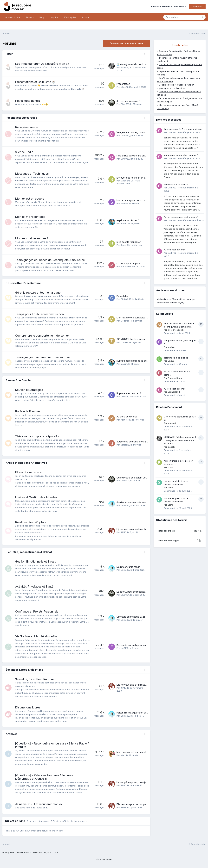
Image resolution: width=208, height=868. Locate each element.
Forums (30, 17)
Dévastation (123, 296)
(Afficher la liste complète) (75, 821)
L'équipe (54, 17)
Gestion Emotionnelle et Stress (36, 561)
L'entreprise (70, 17)
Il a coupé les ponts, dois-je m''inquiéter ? (139, 782)
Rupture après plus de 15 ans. (132, 361)
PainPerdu (126, 420)
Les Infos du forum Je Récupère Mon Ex (42, 64)
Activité (86, 17)
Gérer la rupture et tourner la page (38, 293)
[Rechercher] (181, 17)
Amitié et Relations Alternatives (26, 463)
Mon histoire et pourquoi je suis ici (135, 318)
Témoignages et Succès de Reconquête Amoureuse (50, 260)
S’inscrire (197, 6)
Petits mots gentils (27, 101)
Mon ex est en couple (30, 199)
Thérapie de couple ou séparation (38, 436)
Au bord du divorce (127, 417)
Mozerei (125, 321)
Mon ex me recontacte (30, 217)
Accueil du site (13, 17)
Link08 (171, 361)
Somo (171, 488)
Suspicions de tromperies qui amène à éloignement (144, 442)
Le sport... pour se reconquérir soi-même (138, 592)
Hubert (173, 303)
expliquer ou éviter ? (128, 220)
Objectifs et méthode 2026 (131, 617)
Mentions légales (42, 852)
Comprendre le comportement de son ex (42, 336)
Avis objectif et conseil (175, 250)
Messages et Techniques (32, 174)
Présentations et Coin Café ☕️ (35, 82)
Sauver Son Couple (18, 380)
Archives (12, 734)
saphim (124, 204)
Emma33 (125, 506)
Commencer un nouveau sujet (127, 43)
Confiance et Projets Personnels (37, 611)
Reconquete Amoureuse (21, 118)
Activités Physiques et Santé (34, 586)
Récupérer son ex (27, 127)
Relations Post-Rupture (31, 522)
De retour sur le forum (128, 567)
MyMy (181, 303)
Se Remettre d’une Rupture (23, 283)
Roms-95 (125, 245)
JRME (9, 54)
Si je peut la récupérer (129, 242)
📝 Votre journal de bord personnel (136, 64)
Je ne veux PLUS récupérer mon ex (39, 804)
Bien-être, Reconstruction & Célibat (29, 552)
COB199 (125, 397)
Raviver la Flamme (27, 411)
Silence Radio (24, 152)
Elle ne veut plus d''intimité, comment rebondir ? (142, 685)
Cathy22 (125, 136)
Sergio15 (125, 445)
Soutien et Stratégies (29, 390)
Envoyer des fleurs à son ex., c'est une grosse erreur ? (146, 178)
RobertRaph (163, 303)
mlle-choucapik (176, 330)
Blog (42, 17)
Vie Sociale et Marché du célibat (37, 636)
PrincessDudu (128, 267)
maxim (124, 223)
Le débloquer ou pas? (128, 263)
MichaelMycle (164, 299)
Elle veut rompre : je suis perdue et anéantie (140, 804)
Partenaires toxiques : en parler (133, 713)
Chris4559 (126, 299)
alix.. (123, 755)
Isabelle (124, 67)
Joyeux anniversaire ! (128, 101)
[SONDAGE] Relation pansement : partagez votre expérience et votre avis (180, 440)
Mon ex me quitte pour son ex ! (133, 200)
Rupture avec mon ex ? (129, 393)
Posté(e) (189, 132)
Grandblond (174, 392)
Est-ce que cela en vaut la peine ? (181, 217)
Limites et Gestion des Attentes (36, 497)
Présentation (123, 84)
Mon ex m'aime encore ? (32, 238)
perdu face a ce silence (176, 184)
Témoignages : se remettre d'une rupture (42, 357)
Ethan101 (125, 104)
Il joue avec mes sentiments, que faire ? (138, 529)
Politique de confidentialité (17, 852)
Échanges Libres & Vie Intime (24, 670)
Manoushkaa (179, 299)
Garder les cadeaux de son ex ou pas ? (138, 502)
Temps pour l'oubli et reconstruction (39, 314)
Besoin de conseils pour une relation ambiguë (141, 645)
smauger (191, 299)
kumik (171, 467)
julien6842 (126, 87)
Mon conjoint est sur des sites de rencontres (140, 752)
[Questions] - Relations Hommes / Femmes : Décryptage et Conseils (45, 777)
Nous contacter (104, 859)
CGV (56, 852)
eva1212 (124, 648)
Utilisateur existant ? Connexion (168, 6)
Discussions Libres (28, 707)
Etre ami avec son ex (29, 472)
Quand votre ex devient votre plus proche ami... (142, 478)
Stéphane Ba (127, 181)
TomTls (124, 342)
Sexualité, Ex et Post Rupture (34, 679)
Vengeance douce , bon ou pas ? (135, 132)
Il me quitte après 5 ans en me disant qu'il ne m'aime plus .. (148, 156)
